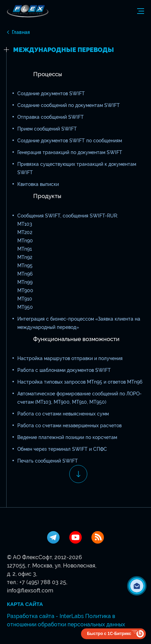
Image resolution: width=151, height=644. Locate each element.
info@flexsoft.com (30, 591)
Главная (21, 32)
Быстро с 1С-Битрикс (109, 634)
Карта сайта (25, 604)
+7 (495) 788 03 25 (43, 582)
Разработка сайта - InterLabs (45, 616)
